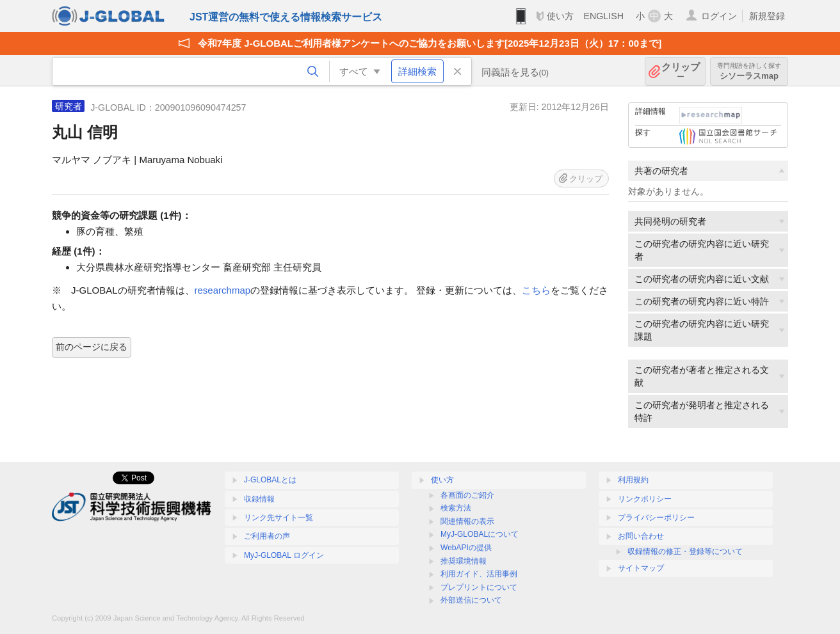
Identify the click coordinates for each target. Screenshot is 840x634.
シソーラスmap (749, 71)
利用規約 (633, 480)
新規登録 (767, 16)
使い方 (560, 16)
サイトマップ (641, 568)
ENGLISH (603, 16)
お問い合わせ (641, 536)
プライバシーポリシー (656, 518)
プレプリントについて (479, 587)
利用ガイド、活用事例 (479, 574)
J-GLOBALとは (270, 480)
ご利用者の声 (267, 536)
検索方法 (456, 508)
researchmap (223, 290)
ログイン (719, 16)
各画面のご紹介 (467, 495)
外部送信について (471, 600)
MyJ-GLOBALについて (480, 534)
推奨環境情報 (464, 561)
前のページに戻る (92, 347)
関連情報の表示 (467, 521)
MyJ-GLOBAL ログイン (284, 555)
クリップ (681, 71)
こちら (536, 290)
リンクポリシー (645, 499)
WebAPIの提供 (466, 548)
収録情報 (259, 499)
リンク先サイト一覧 (279, 518)
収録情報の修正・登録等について (685, 551)
